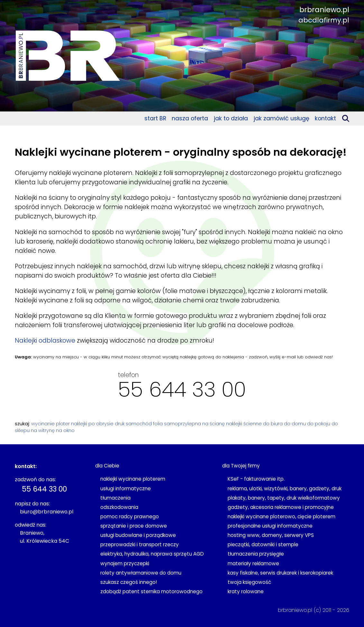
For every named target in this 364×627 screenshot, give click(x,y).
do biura (273, 424)
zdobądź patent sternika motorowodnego (151, 591)
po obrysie (101, 424)
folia (158, 424)
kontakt (325, 118)
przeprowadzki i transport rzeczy (140, 544)
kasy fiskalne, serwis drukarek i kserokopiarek (280, 573)
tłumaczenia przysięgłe (256, 554)
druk (120, 424)
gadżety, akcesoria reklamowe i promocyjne (281, 507)
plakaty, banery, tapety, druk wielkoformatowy (284, 498)
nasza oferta (190, 118)
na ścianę (214, 424)
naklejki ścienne (244, 424)
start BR (155, 118)
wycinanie (43, 424)
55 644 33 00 (182, 389)
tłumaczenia (115, 498)
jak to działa (231, 118)
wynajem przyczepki (125, 563)
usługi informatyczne (126, 489)
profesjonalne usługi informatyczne (270, 526)
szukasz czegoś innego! (129, 582)
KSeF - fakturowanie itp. (256, 479)
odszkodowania (119, 507)
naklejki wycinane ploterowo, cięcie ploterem (282, 516)
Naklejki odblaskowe (45, 341)
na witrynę (43, 430)
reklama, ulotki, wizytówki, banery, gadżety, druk (285, 489)
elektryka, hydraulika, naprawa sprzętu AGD (152, 554)
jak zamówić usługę (282, 118)
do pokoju (319, 424)
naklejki (79, 424)
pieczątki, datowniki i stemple (263, 544)
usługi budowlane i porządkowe (138, 535)
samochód (139, 424)
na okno (65, 430)
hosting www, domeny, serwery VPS (271, 535)
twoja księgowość (249, 582)
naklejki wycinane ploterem (133, 479)
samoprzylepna (182, 424)
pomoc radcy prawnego (130, 516)
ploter (63, 424)
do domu (295, 424)
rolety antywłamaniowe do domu (141, 573)
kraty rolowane (246, 591)
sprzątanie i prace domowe (134, 526)
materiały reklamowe (253, 563)
